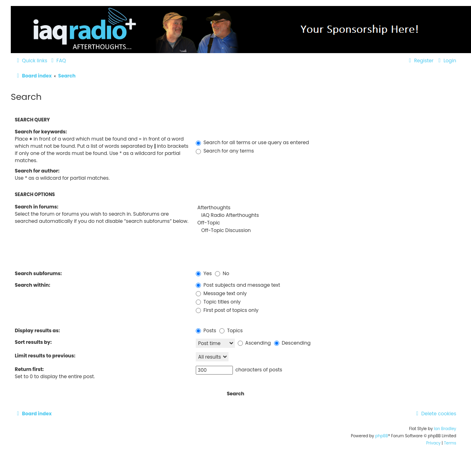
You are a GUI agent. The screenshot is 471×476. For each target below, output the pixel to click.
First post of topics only (227, 310)
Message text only (221, 293)
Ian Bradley (445, 429)
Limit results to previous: (45, 356)
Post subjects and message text (238, 285)
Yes (204, 273)
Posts (206, 330)
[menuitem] (58, 61)
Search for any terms (225, 151)
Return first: (29, 369)
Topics (231, 330)
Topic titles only (218, 302)
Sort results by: (33, 342)
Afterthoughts (326, 208)
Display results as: (37, 330)
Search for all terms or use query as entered (252, 142)
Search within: (33, 285)
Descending (292, 343)
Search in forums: (37, 207)
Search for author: (37, 171)
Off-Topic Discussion (326, 231)
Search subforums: (38, 273)
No (222, 273)
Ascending (254, 343)
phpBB (382, 436)
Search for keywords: (41, 132)
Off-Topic (326, 223)
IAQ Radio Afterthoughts (326, 215)
